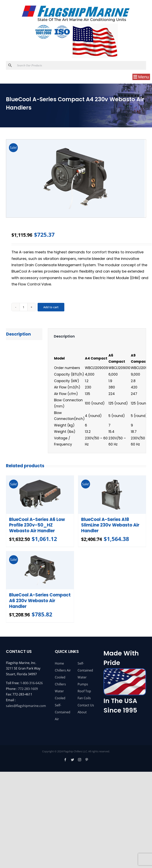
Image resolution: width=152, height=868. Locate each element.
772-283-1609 (28, 689)
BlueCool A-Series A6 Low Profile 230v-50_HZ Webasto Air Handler (37, 525)
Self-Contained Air (63, 712)
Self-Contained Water (85, 670)
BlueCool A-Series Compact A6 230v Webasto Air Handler (40, 601)
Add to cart (51, 307)
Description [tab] (19, 334)
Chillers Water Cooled (60, 691)
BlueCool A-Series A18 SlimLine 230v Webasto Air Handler (110, 525)
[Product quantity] (24, 307)
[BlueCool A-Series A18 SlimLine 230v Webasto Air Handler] (112, 495)
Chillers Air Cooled (63, 674)
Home (59, 663)
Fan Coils (84, 698)
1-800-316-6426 (31, 683)
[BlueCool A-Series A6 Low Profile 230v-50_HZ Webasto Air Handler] (40, 495)
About (82, 712)
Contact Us (86, 705)
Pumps (83, 684)
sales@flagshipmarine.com (26, 706)
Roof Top (84, 691)
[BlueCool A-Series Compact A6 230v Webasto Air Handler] (40, 570)
